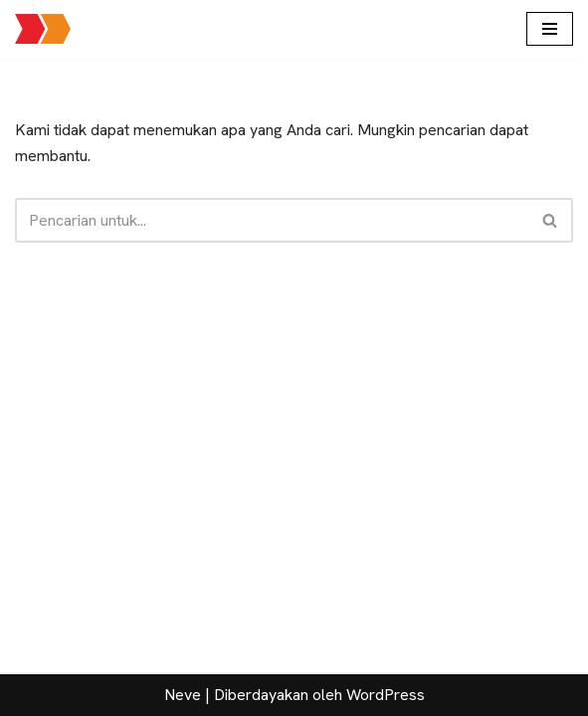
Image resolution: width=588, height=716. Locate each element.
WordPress (386, 695)
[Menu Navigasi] (550, 29)
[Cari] (272, 220)
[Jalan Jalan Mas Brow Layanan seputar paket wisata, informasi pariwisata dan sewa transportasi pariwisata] (43, 29)
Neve (183, 695)
